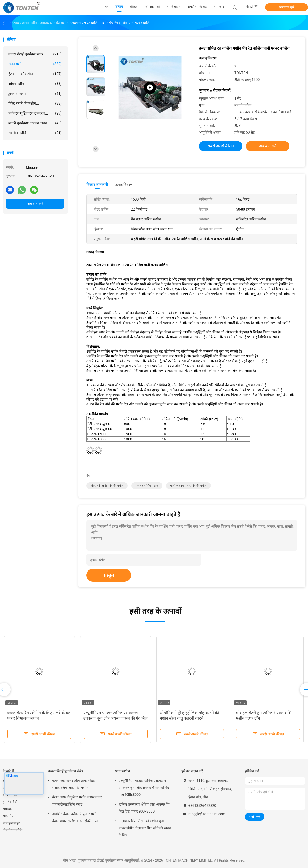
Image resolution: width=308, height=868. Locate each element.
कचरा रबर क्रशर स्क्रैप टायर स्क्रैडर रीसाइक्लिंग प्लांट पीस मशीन (74, 784)
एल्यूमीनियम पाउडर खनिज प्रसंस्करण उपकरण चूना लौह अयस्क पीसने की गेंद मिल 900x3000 (116, 718)
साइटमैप (8, 816)
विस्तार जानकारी (97, 185)
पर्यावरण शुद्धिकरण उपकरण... (35, 113)
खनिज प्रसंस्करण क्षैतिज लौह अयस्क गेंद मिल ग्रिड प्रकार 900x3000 (144, 808)
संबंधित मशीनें (35, 133)
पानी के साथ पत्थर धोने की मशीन (188, 486)
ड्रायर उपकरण (35, 94)
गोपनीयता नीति (12, 830)
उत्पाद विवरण (124, 185)
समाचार (8, 809)
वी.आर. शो (10, 795)
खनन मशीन (35, 64)
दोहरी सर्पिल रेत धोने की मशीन (107, 486)
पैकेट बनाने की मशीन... (35, 103)
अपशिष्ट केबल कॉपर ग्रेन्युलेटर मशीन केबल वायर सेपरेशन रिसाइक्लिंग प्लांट (76, 817)
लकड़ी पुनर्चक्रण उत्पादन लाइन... (35, 123)
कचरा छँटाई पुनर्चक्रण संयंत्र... (35, 54)
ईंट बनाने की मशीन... (35, 74)
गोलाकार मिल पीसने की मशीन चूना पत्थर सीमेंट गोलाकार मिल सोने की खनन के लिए (145, 828)
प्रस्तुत (109, 575)
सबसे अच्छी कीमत (221, 146)
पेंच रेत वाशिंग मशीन (147, 486)
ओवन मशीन (35, 84)
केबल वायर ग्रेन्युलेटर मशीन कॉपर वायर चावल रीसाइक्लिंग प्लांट (77, 801)
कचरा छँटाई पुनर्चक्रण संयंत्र (66, 771)
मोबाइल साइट (11, 823)
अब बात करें (287, 7)
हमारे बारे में (10, 802)
